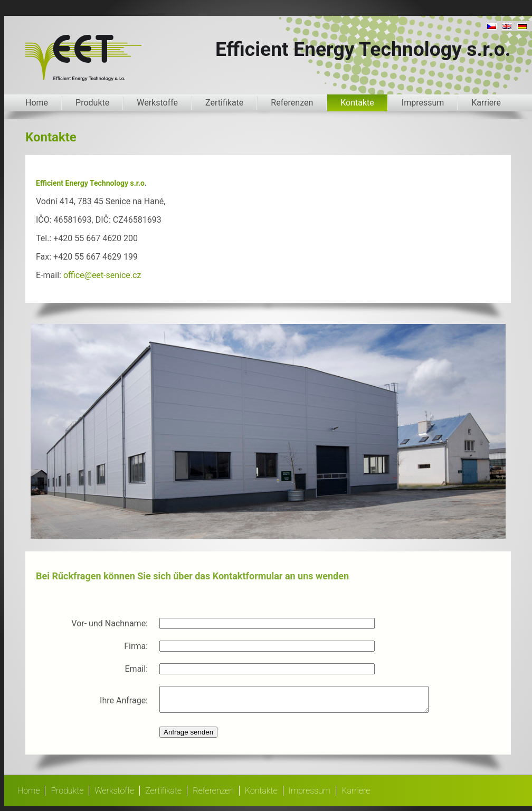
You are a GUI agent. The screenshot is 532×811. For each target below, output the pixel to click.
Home (37, 103)
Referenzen (292, 103)
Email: (136, 669)
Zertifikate (224, 103)
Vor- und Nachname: (110, 623)
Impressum (423, 103)
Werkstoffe (157, 103)
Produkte (92, 103)
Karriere (486, 103)
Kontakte (357, 103)
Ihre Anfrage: (124, 703)
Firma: (136, 646)
